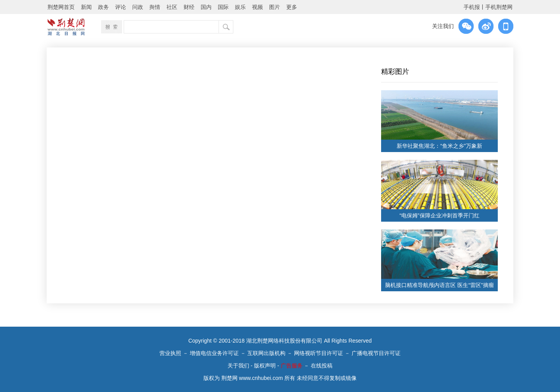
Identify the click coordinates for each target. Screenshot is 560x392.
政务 (103, 7)
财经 (189, 7)
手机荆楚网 (499, 7)
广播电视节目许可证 (376, 353)
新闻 (86, 7)
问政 (138, 7)
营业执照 (170, 353)
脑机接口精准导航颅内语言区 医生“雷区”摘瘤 (439, 285)
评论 (121, 7)
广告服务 (292, 366)
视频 (257, 7)
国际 (223, 7)
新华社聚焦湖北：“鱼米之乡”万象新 (439, 146)
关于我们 (238, 366)
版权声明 (265, 366)
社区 (172, 7)
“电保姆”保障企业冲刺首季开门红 (439, 215)
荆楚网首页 (61, 7)
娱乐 (240, 7)
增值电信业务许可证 (214, 353)
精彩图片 (395, 72)
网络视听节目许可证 (318, 353)
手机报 (472, 7)
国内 (206, 7)
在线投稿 (322, 366)
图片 (275, 7)
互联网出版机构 (266, 353)
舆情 (155, 7)
